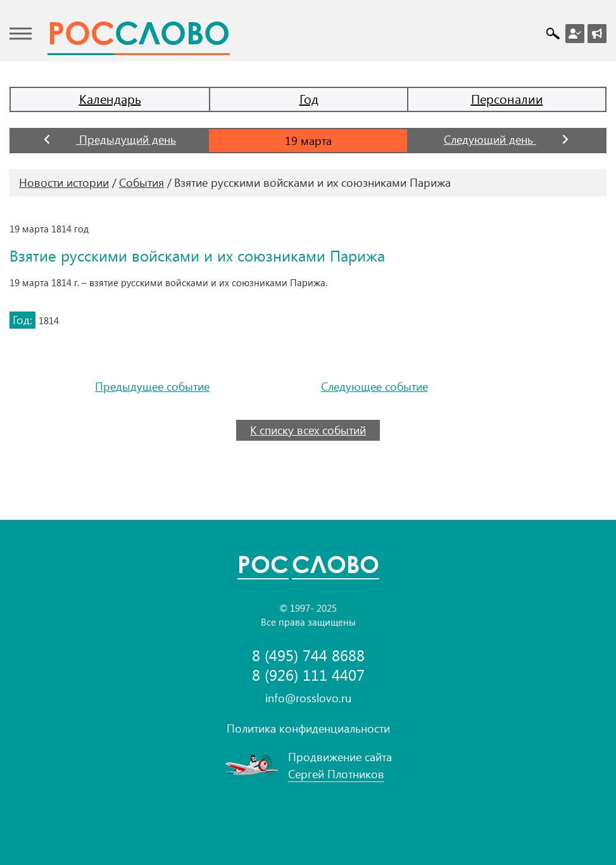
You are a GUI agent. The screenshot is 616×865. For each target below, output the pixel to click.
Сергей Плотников (336, 774)
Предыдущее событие (152, 387)
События (141, 182)
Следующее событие (374, 387)
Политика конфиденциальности (308, 728)
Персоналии (507, 98)
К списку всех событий (308, 430)
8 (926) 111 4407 (308, 675)
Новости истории (64, 182)
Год (309, 98)
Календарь (110, 98)
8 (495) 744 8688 (308, 655)
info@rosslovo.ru (308, 698)
